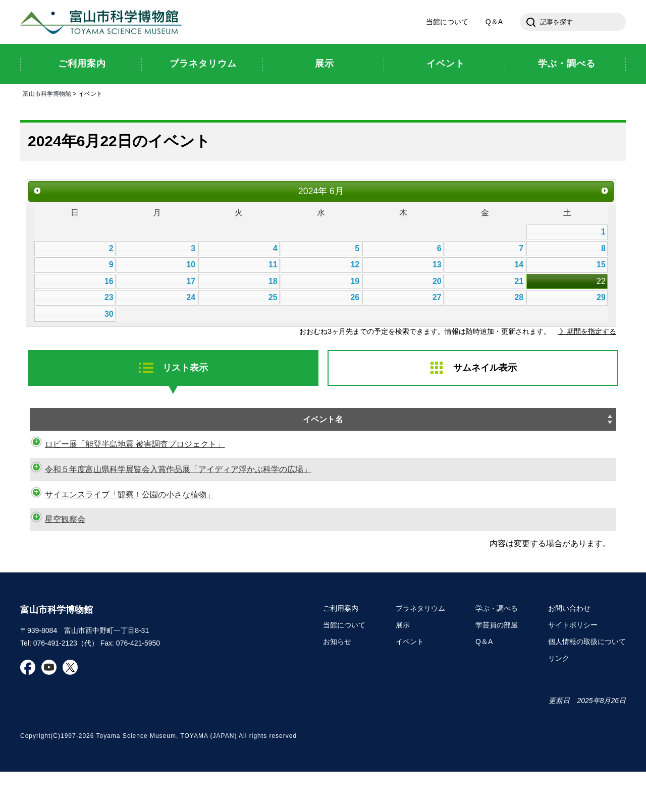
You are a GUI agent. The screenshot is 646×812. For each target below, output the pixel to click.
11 (273, 265)
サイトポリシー (573, 666)
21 (519, 282)
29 (601, 298)
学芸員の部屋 (497, 666)
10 (191, 265)
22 (601, 282)
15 (601, 265)
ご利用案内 (341, 649)
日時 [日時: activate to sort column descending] (414, 421)
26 (355, 298)
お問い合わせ (569, 649)
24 (191, 298)
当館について (447, 22)
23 (109, 298)
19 (355, 282)
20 (437, 282)
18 (273, 282)
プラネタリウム (420, 649)
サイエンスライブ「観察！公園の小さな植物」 (120, 522)
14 (519, 265)
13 (437, 265)
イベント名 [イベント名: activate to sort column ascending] (163, 421)
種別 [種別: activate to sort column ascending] (592, 421)
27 (437, 298)
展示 (403, 666)
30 (109, 314)
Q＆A (494, 22)
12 (355, 265)
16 (109, 282)
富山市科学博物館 (103, 22)
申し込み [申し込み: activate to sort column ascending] (549, 427)
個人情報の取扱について (587, 682)
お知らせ (337, 682)
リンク (559, 699)
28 (519, 298)
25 (273, 298)
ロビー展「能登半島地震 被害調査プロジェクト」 (125, 459)
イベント (410, 682)
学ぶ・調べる (497, 649)
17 (191, 282)
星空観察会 (55, 560)
